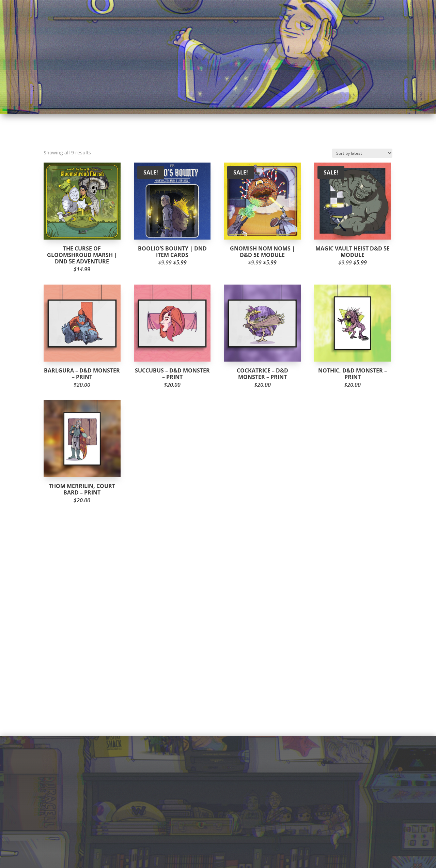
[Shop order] (362, 153)
